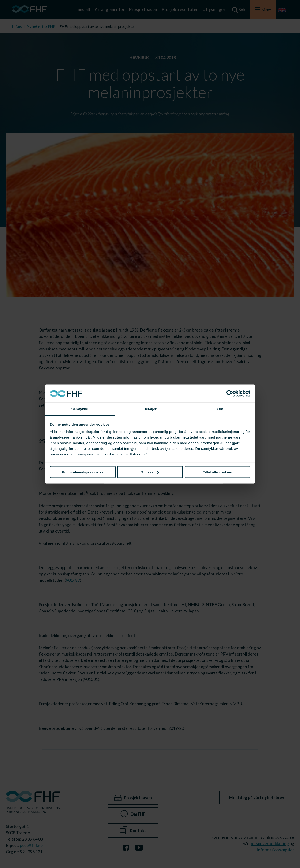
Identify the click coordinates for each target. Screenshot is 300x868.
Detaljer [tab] (150, 409)
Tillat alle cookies (217, 472)
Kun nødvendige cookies (83, 472)
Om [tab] (220, 409)
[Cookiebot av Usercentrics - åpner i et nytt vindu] (230, 394)
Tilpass (150, 472)
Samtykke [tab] (80, 409)
